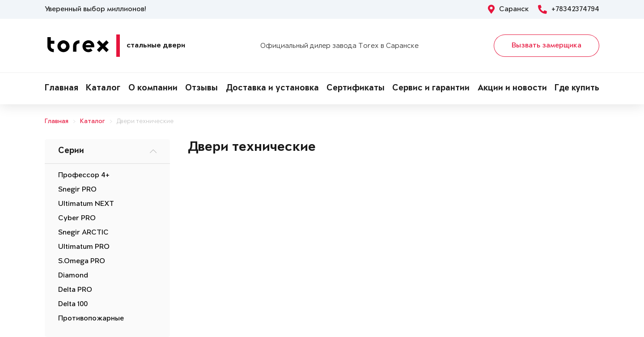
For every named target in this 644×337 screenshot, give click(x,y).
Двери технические (145, 122)
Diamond (73, 276)
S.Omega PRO (82, 261)
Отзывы (201, 89)
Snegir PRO (77, 190)
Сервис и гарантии (431, 89)
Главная (61, 89)
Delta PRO (75, 290)
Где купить (577, 89)
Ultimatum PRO (84, 247)
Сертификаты (356, 89)
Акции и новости (512, 89)
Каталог (103, 89)
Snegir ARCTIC (83, 233)
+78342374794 (569, 9)
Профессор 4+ (84, 175)
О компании (153, 89)
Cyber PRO (77, 218)
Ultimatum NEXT (86, 204)
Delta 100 (73, 304)
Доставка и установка (272, 89)
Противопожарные (91, 319)
